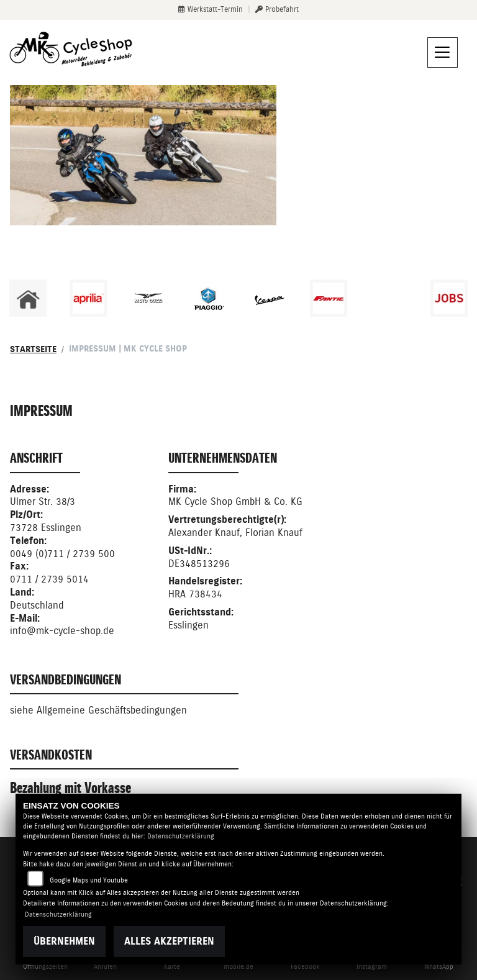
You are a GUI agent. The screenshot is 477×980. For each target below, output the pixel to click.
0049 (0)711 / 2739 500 (62, 554)
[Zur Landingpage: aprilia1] (88, 298)
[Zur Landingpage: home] (28, 298)
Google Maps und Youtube (89, 880)
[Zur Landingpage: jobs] (449, 298)
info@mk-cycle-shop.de (62, 631)
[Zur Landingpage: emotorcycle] (389, 298)
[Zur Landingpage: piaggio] (209, 298)
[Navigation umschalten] (443, 53)
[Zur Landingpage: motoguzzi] (148, 298)
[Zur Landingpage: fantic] (329, 298)
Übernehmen (64, 941)
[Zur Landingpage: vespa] (269, 298)
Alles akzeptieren (169, 941)
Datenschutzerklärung (181, 836)
